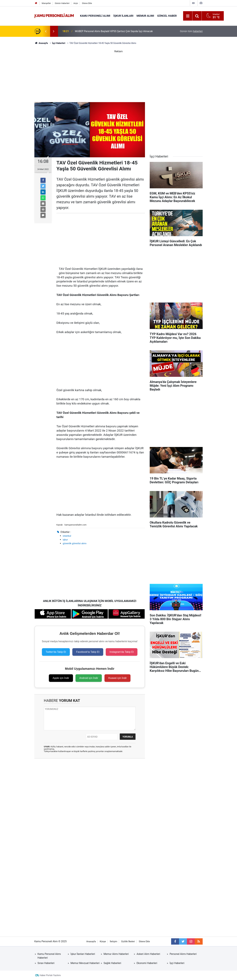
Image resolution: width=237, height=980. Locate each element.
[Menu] (188, 16)
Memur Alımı (145, 16)
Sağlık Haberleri (112, 963)
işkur (65, 540)
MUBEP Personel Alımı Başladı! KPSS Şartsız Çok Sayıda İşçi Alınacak (114, 31)
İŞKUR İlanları (123, 16)
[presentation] (46, 31)
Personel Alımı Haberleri (183, 954)
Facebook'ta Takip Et (88, 652)
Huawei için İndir (117, 678)
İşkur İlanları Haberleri (83, 954)
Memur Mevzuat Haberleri (85, 963)
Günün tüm (191, 31)
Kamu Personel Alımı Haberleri (49, 956)
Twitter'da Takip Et (56, 652)
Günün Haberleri (62, 3)
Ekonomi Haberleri (147, 963)
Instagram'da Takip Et (122, 652)
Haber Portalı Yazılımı (50, 975)
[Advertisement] (118, 75)
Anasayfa (91, 942)
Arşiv (76, 3)
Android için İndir (89, 678)
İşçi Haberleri (177, 963)
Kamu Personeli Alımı (95, 16)
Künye (103, 942)
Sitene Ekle (87, 3)
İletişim (114, 942)
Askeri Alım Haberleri (148, 954)
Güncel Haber (167, 16)
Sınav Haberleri (46, 963)
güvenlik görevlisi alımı (75, 543)
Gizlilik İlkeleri (128, 942)
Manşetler (46, 3)
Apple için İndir (61, 678)
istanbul (67, 536)
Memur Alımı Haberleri (116, 954)
